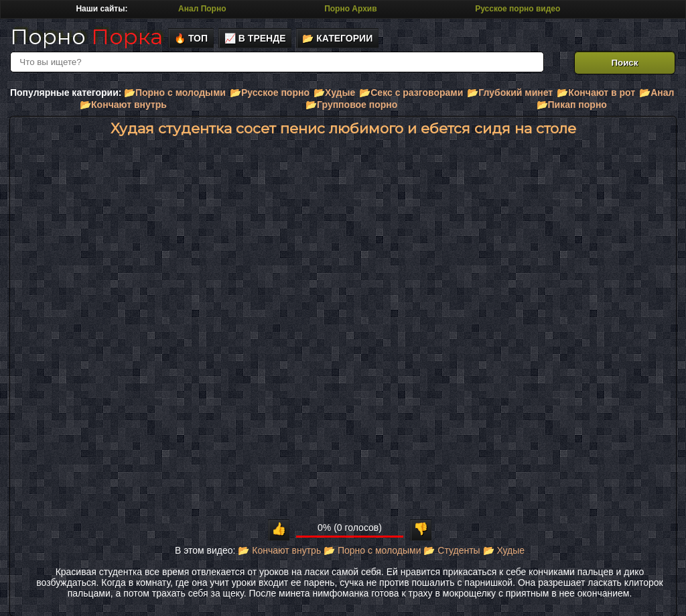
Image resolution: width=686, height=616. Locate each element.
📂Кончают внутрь (123, 105)
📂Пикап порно (572, 105)
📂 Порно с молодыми (372, 550)
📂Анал (657, 93)
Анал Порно (202, 9)
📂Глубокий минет (510, 93)
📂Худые (334, 93)
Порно (86, 37)
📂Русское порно (270, 93)
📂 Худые (504, 550)
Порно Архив (350, 9)
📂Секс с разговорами (411, 93)
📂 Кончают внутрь (279, 550)
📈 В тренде (255, 38)
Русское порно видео (518, 9)
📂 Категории (337, 38)
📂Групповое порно (351, 105)
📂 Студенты (452, 550)
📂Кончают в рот (596, 93)
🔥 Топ (191, 38)
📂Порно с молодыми (175, 93)
